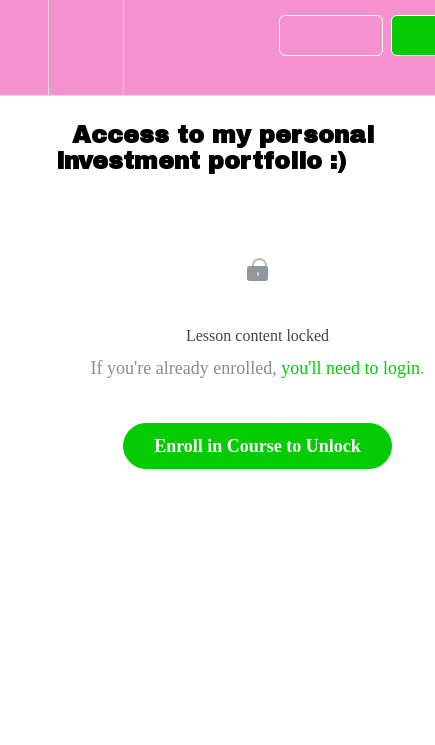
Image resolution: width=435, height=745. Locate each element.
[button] (24, 47)
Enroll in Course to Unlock (257, 446)
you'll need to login (350, 368)
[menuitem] (85, 47)
